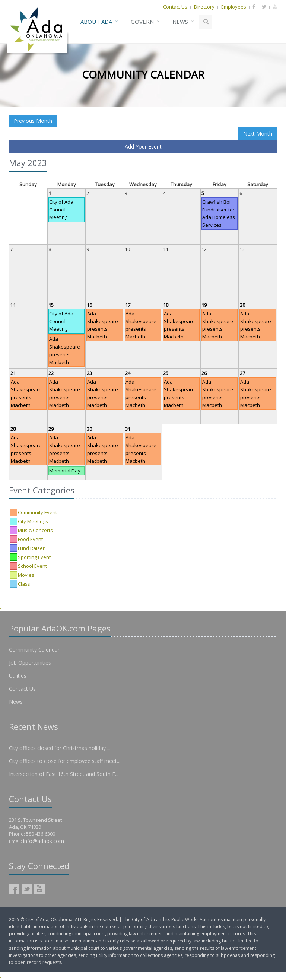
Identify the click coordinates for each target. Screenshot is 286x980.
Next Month (258, 133)
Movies (26, 575)
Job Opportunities (30, 663)
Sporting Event (34, 557)
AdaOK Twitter (27, 889)
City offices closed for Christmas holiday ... (60, 748)
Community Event (37, 512)
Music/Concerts (35, 530)
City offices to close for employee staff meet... (65, 761)
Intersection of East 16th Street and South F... (64, 774)
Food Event (30, 539)
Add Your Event (143, 147)
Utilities (18, 676)
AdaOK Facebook (14, 889)
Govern (142, 22)
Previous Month (33, 121)
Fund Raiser (31, 548)
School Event (32, 566)
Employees (234, 7)
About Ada (96, 22)
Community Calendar (34, 650)
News (180, 22)
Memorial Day (65, 471)
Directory (204, 7)
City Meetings (33, 521)
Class (24, 584)
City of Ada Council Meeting (61, 210)
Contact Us (175, 7)
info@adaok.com (44, 841)
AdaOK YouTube (39, 889)
